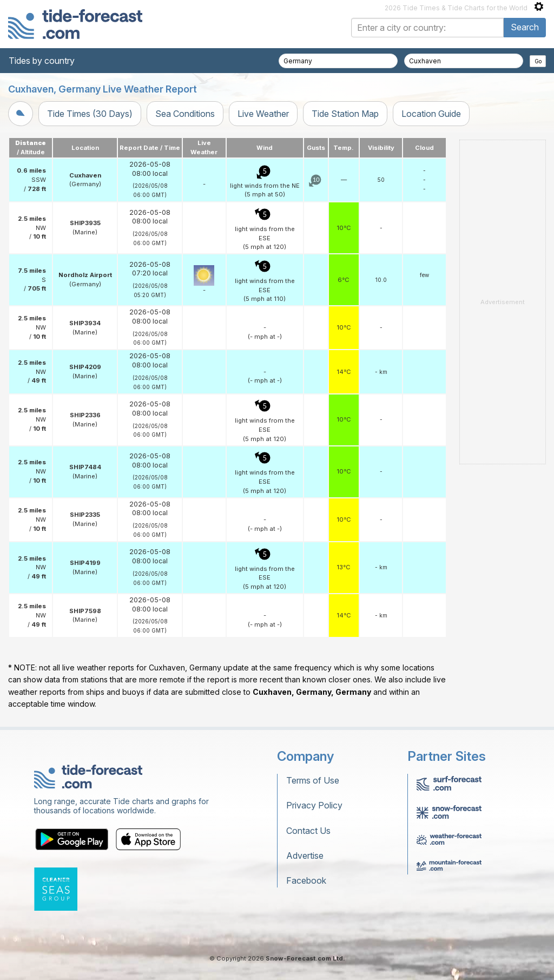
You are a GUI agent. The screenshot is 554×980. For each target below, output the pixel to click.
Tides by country (42, 61)
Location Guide (431, 114)
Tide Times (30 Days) (90, 114)
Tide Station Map (345, 114)
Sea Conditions (185, 114)
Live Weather (263, 114)
